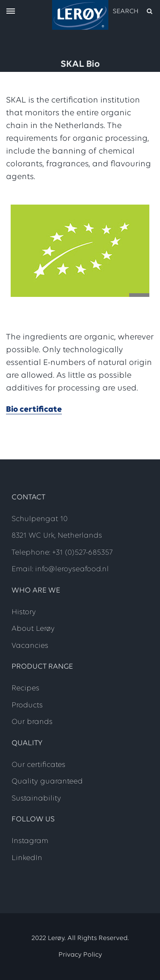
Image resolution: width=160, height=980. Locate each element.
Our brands (32, 722)
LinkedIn (27, 858)
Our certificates (38, 765)
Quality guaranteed (47, 782)
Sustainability (36, 799)
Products (27, 705)
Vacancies (30, 646)
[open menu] (11, 12)
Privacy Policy (80, 955)
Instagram (30, 841)
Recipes (25, 688)
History (24, 612)
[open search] (133, 11)
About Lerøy (33, 629)
